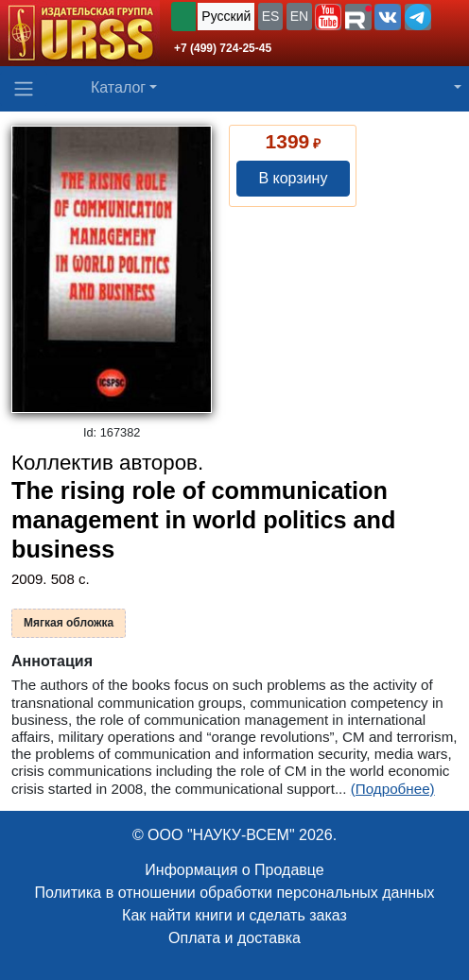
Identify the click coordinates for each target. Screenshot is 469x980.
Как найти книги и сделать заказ (234, 915)
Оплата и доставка (234, 938)
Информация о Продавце (234, 870)
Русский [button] (226, 16)
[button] (328, 17)
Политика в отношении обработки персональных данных (234, 893)
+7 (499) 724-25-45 (223, 48)
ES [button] (271, 16)
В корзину (293, 178)
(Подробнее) (393, 789)
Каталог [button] (118, 87)
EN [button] (299, 16)
